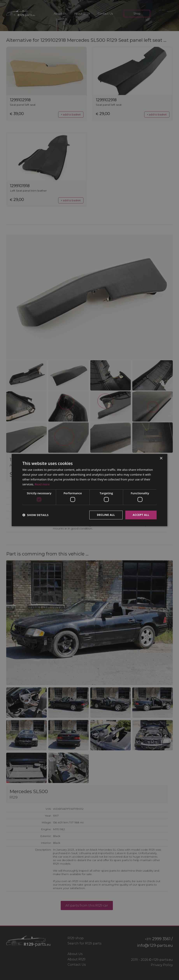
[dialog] (89, 490)
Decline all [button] (106, 515)
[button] (35, 515)
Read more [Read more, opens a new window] (42, 484)
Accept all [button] (141, 515)
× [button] (161, 458)
